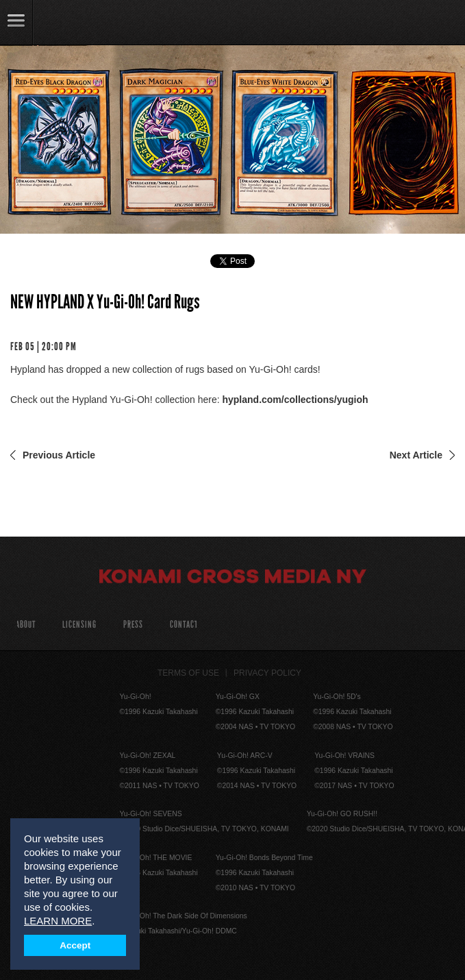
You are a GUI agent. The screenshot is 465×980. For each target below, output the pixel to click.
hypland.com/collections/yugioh (295, 400)
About (26, 625)
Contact (184, 625)
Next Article (416, 455)
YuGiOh (82, 23)
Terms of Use (188, 673)
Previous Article (59, 455)
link (16, 22)
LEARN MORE (58, 921)
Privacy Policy (267, 673)
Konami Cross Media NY (233, 578)
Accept (75, 945)
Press (133, 625)
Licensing (79, 625)
